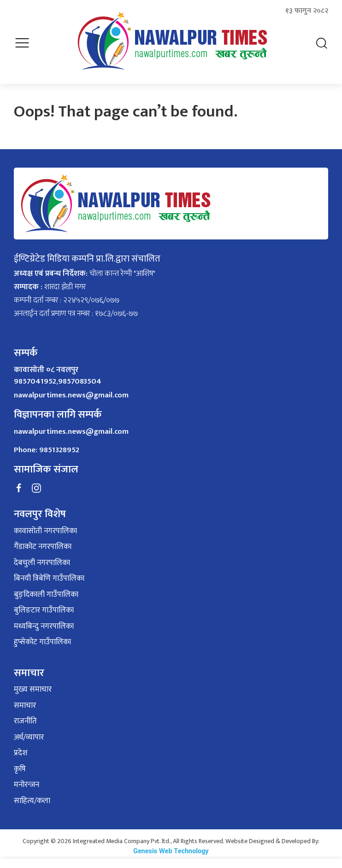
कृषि (20, 764)
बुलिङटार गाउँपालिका (44, 606)
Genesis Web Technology (171, 846)
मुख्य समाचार (33, 685)
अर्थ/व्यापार (29, 732)
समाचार (25, 700)
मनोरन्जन (27, 780)
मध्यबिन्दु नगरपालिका (44, 621)
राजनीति (25, 717)
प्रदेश (21, 748)
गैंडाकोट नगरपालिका (43, 542)
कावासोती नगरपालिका (45, 526)
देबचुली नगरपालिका (42, 558)
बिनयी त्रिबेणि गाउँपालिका (49, 574)
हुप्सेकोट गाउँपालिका (42, 637)
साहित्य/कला (32, 796)
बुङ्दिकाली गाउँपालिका (46, 589)
